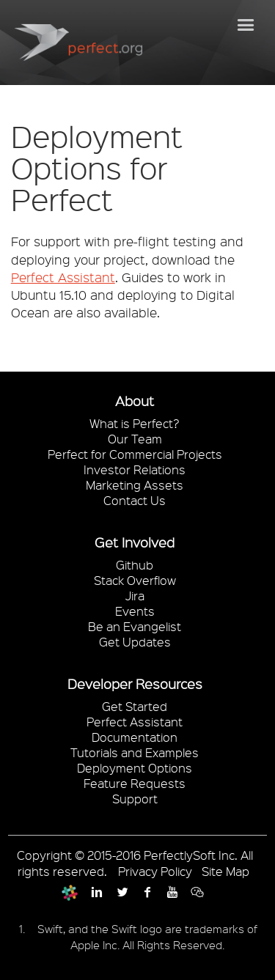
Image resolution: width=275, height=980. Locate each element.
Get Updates (135, 642)
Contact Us (135, 500)
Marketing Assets (135, 485)
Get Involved (135, 542)
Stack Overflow (135, 580)
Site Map (225, 871)
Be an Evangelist (135, 626)
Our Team (135, 439)
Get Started (135, 706)
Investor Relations (135, 469)
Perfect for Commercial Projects (135, 454)
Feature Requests (135, 783)
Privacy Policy (155, 871)
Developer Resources (135, 684)
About (135, 401)
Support (135, 799)
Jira (135, 596)
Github (135, 565)
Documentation (135, 737)
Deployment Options (135, 768)
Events (135, 611)
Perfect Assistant (63, 277)
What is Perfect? (135, 423)
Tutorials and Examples (135, 752)
